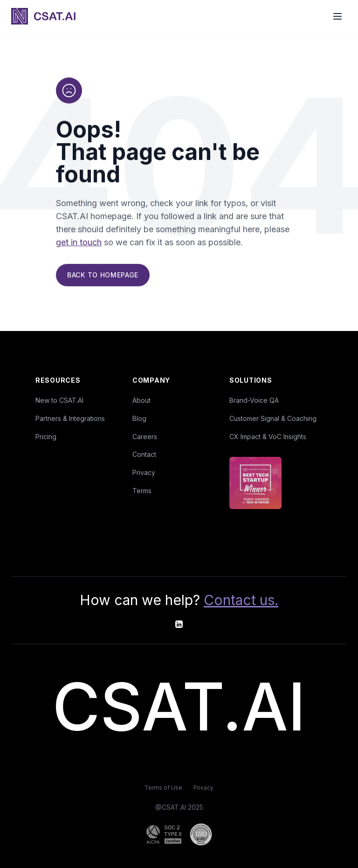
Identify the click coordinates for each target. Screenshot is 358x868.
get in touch (79, 244)
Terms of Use (163, 788)
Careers (145, 437)
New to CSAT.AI (59, 400)
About (141, 400)
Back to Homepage (103, 276)
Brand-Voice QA (254, 400)
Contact (144, 454)
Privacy (144, 472)
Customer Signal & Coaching (273, 418)
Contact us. (241, 600)
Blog (139, 418)
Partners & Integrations (70, 418)
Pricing (46, 437)
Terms (142, 491)
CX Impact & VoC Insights (268, 437)
